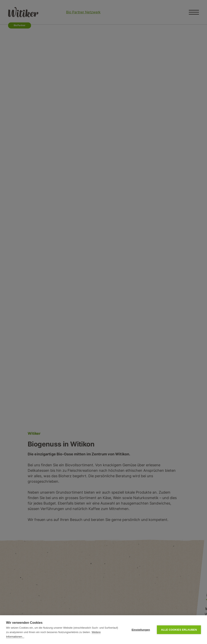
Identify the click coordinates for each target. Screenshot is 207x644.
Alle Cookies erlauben (179, 630)
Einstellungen (141, 630)
